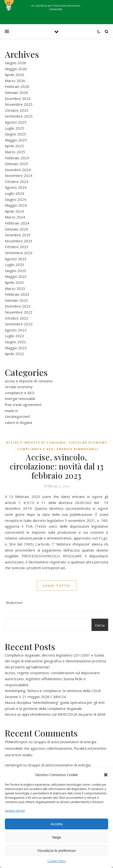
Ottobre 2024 (17, 182)
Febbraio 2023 (17, 294)
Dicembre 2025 (18, 98)
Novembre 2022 (19, 312)
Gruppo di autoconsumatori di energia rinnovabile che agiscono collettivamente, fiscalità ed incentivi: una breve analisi (56, 748)
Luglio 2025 (14, 128)
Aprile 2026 (14, 75)
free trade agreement (23, 405)
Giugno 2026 (15, 63)
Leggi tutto (57, 586)
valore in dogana (18, 422)
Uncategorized (17, 416)
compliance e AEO (20, 393)
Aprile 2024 (14, 211)
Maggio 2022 (16, 348)
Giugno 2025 (15, 134)
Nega (56, 837)
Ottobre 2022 (17, 318)
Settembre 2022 (19, 324)
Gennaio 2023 (16, 300)
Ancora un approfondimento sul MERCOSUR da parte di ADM (55, 714)
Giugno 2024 (15, 199)
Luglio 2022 (14, 336)
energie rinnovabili (20, 399)
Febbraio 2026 (17, 86)
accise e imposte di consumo (29, 381)
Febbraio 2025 (17, 158)
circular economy (19, 387)
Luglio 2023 (14, 265)
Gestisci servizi (15, 811)
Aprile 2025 (14, 146)
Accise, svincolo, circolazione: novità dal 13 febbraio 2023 (57, 466)
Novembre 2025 (19, 104)
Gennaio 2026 (16, 92)
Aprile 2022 (14, 354)
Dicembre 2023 (18, 235)
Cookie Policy (56, 861)
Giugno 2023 (15, 271)
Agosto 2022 (16, 330)
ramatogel (13, 765)
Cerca (100, 625)
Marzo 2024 (15, 217)
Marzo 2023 (15, 288)
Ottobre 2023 (17, 247)
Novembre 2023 (19, 241)
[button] (106, 775)
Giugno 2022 (15, 342)
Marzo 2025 (15, 152)
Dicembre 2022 (18, 306)
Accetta (56, 824)
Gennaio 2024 (16, 229)
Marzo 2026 (15, 81)
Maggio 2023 (16, 276)
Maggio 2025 (16, 140)
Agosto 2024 (16, 187)
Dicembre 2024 (18, 170)
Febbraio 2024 (17, 223)
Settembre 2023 (19, 253)
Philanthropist (16, 742)
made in (11, 411)
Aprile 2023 (14, 282)
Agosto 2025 (16, 122)
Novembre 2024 (19, 175)
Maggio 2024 (16, 205)
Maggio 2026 (16, 69)
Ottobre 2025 (17, 110)
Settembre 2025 (19, 116)
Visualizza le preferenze (57, 850)
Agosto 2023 (16, 259)
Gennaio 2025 (16, 164)
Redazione (14, 603)
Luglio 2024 (14, 193)
